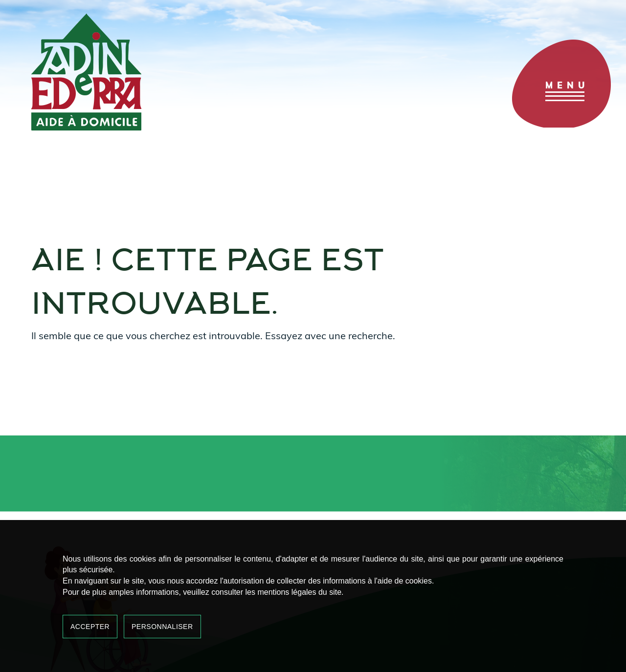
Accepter (90, 627)
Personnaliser (162, 627)
